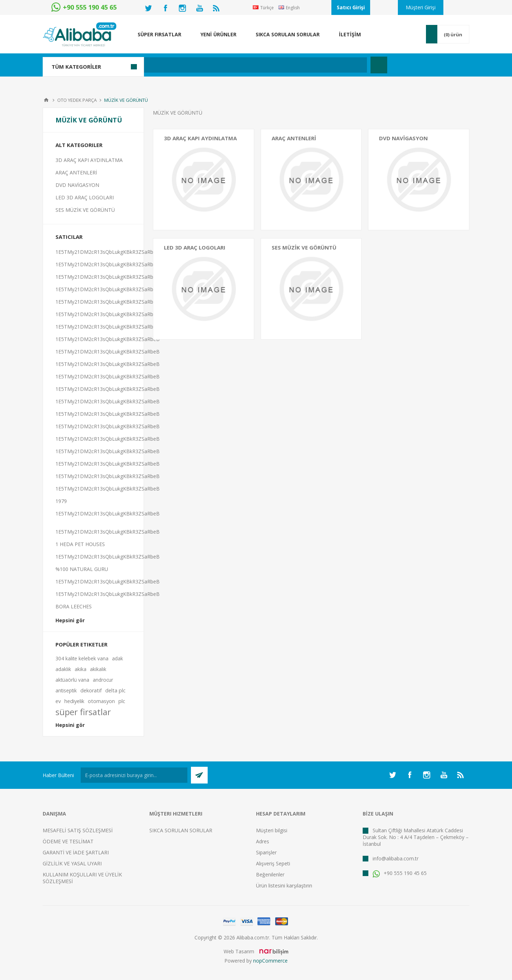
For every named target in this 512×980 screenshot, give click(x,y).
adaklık (63, 669)
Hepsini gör (70, 620)
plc (122, 701)
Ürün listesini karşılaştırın (284, 885)
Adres (263, 841)
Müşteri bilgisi (272, 830)
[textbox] (218, 65)
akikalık (98, 669)
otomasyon (101, 701)
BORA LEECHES (74, 606)
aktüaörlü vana (72, 680)
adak (118, 658)
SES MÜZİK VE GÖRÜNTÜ (304, 247)
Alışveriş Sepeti (273, 863)
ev (58, 701)
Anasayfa (46, 100)
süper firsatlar (83, 712)
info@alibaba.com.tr (396, 858)
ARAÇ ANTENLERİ (294, 138)
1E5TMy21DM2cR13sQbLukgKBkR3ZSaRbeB (108, 252)
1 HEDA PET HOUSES (80, 544)
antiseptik (66, 690)
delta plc (115, 690)
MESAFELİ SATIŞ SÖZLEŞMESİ (78, 830)
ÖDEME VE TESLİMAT (68, 841)
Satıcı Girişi (351, 7)
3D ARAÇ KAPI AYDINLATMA (200, 138)
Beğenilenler (270, 874)
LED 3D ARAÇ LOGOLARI (195, 247)
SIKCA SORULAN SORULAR (181, 830)
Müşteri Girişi (421, 7)
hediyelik (74, 701)
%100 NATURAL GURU (82, 569)
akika (81, 669)
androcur (103, 680)
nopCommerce (270, 961)
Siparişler (266, 852)
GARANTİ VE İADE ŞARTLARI (76, 852)
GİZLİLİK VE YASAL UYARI (72, 863)
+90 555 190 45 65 (400, 873)
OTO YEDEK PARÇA (77, 100)
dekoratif (91, 690)
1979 (61, 501)
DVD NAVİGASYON (403, 138)
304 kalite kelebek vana (82, 658)
